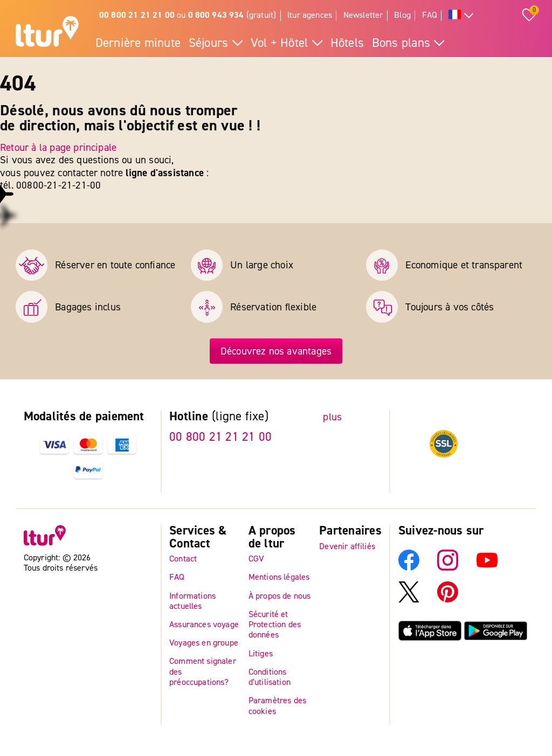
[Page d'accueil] (47, 33)
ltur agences (310, 15)
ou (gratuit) (188, 15)
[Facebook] (409, 567)
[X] (409, 599)
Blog (402, 15)
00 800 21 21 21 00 (220, 437)
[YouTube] (487, 567)
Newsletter (363, 15)
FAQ (430, 15)
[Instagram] (448, 567)
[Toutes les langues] (461, 16)
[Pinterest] (448, 599)
